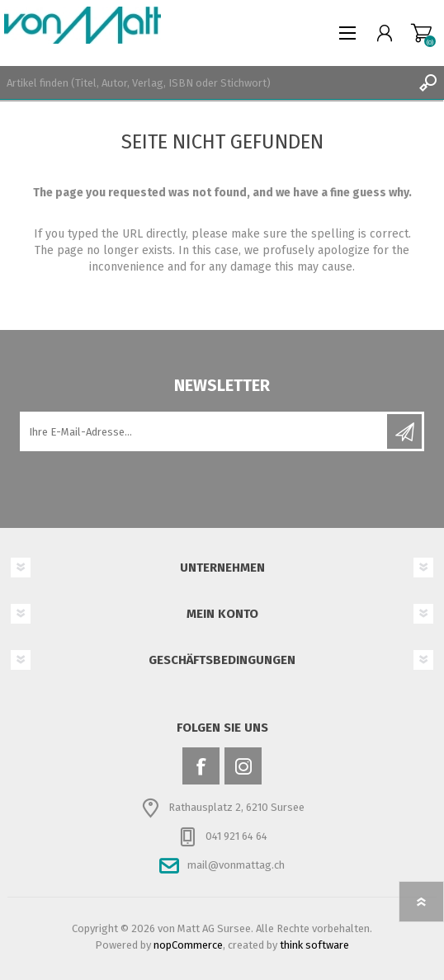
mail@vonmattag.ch (236, 865)
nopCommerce (188, 945)
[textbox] (205, 82)
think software (314, 945)
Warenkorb (421, 33)
